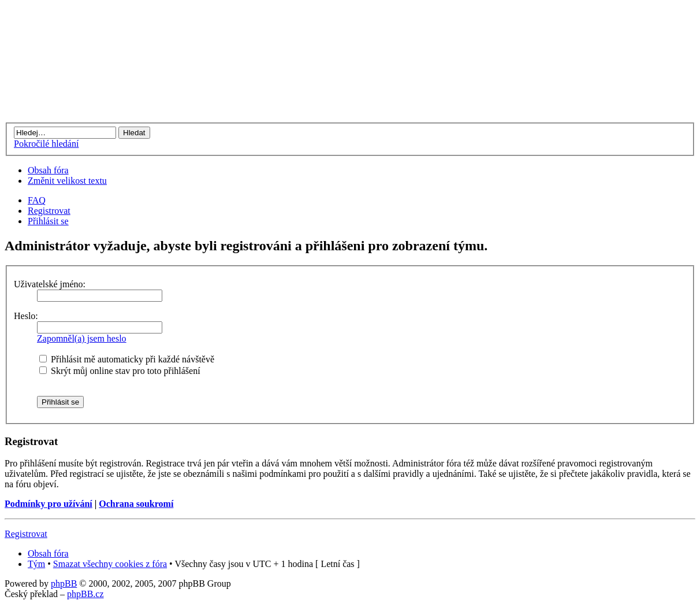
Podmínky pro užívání (49, 504)
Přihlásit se (48, 221)
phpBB (64, 583)
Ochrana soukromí (136, 504)
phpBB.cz (85, 594)
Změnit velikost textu (67, 181)
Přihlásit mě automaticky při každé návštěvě (127, 359)
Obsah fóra (48, 170)
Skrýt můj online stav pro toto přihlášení (120, 371)
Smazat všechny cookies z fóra (110, 564)
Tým (36, 564)
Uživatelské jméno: (50, 284)
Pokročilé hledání (46, 144)
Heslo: (26, 316)
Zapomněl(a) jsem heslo (82, 338)
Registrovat (49, 211)
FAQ (37, 200)
